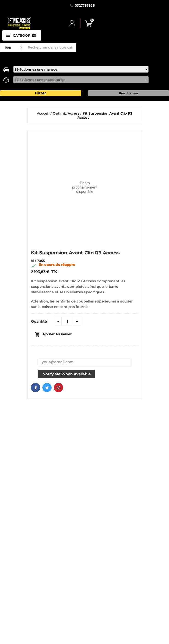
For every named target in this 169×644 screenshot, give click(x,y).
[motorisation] (81, 80)
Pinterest (58, 388)
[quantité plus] (77, 322)
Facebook (36, 388)
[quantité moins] (58, 322)
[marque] (81, 69)
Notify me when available (66, 374)
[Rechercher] (50, 47)
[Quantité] (67, 322)
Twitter (47, 388)
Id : (34, 261)
